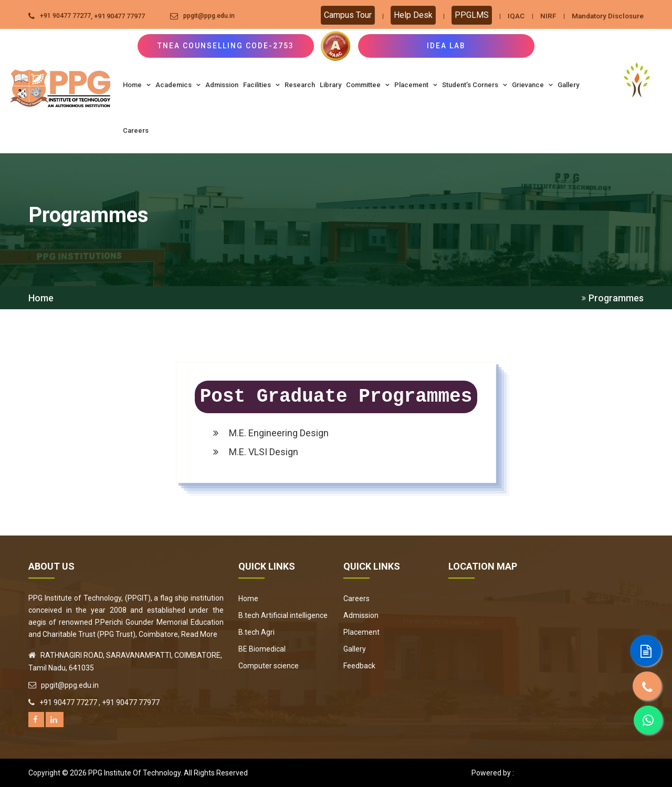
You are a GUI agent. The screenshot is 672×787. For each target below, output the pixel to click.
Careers (136, 130)
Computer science (269, 666)
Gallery (568, 85)
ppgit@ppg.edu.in (212, 16)
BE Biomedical (262, 649)
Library (330, 85)
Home (137, 85)
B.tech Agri (256, 632)
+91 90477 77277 (65, 16)
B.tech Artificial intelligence (283, 615)
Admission (222, 85)
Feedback (359, 666)
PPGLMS (466, 15)
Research (300, 85)
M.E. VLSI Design (256, 452)
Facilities (261, 85)
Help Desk (408, 15)
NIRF (543, 16)
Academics (178, 85)
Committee (368, 85)
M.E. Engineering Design (271, 433)
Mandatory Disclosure (605, 16)
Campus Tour (343, 15)
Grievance (532, 85)
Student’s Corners (475, 85)
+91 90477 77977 (119, 16)
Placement (416, 85)
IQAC (511, 16)
